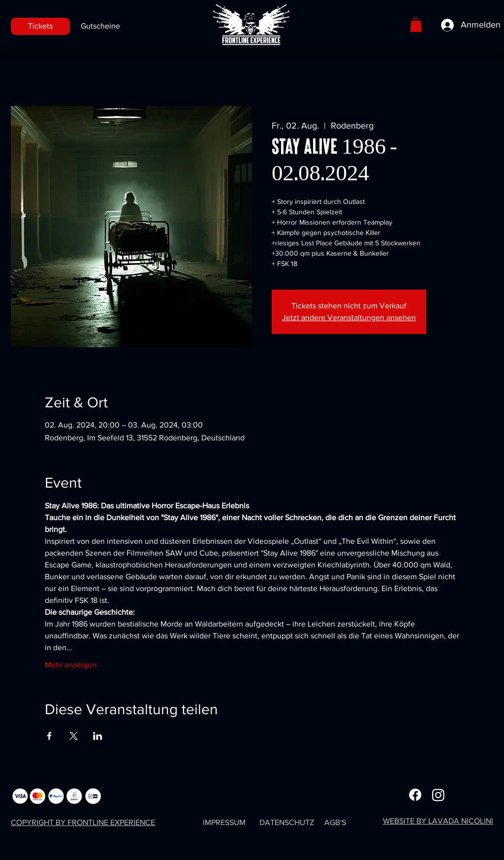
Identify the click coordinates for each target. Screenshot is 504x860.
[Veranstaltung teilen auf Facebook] (49, 736)
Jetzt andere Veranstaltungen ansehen (349, 317)
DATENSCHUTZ (287, 822)
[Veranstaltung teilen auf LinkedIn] (98, 736)
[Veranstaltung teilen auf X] (74, 736)
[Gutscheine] (100, 26)
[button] (416, 25)
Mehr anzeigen (71, 665)
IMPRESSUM (224, 822)
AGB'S (335, 822)
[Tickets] (40, 26)
